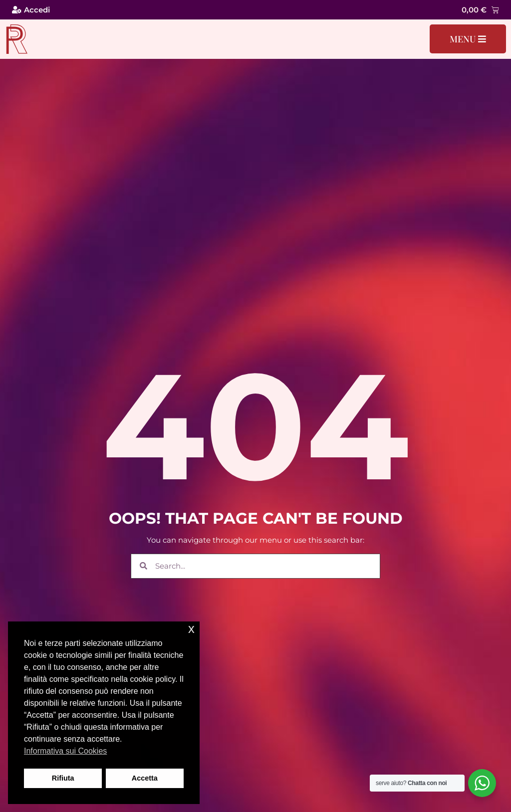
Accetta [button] (145, 778)
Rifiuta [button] (63, 778)
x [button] (191, 629)
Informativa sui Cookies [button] (65, 751)
